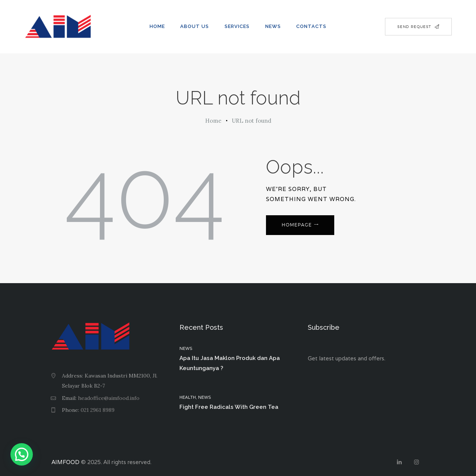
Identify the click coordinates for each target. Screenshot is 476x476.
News (186, 348)
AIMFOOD (65, 462)
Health (188, 397)
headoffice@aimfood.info (109, 398)
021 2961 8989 (98, 410)
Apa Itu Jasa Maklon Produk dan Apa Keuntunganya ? (230, 363)
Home (213, 121)
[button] (22, 454)
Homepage (297, 225)
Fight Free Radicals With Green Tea (229, 407)
